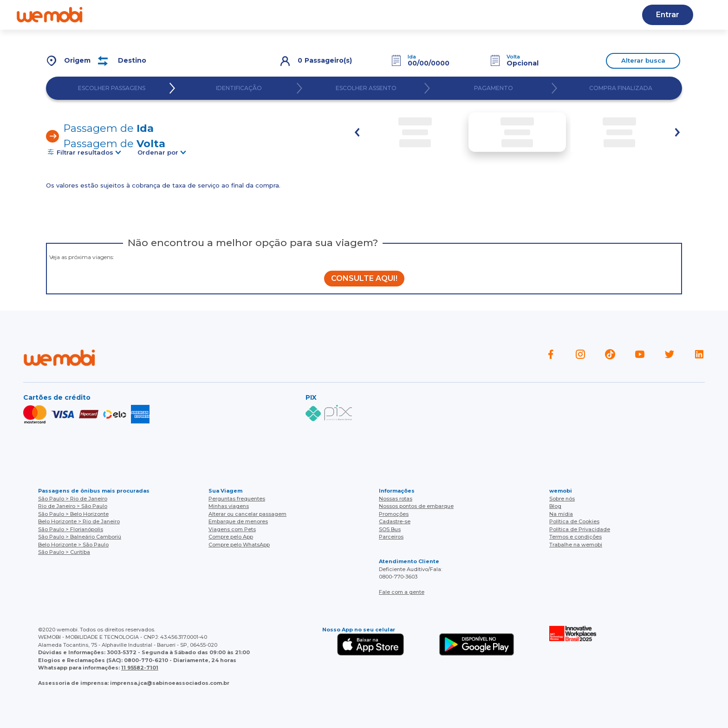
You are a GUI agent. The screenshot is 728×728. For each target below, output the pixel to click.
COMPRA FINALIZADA (621, 88)
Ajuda (204, 15)
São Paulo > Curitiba (64, 552)
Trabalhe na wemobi (576, 545)
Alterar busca (643, 60)
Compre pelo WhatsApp (239, 545)
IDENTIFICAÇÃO (239, 88)
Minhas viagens (229, 506)
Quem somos (150, 15)
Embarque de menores (238, 521)
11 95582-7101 (140, 668)
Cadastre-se (418, 15)
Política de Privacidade (580, 529)
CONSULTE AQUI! (364, 278)
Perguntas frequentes (237, 499)
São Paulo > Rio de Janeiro (73, 499)
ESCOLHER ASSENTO (366, 88)
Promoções (394, 514)
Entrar (668, 15)
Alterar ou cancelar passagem (247, 514)
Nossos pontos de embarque (416, 506)
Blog (242, 15)
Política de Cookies (574, 521)
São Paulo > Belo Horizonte (73, 514)
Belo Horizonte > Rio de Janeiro (79, 521)
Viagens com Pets (232, 529)
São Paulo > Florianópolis (71, 529)
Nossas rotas (292, 15)
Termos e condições (575, 537)
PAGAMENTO (494, 88)
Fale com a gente (402, 592)
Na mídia (561, 514)
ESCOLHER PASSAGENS (112, 88)
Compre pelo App (231, 537)
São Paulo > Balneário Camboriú (80, 537)
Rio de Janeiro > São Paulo (73, 506)
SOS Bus (390, 529)
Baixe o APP (356, 15)
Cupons (473, 15)
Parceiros (391, 537)
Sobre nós (562, 499)
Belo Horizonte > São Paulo (73, 545)
